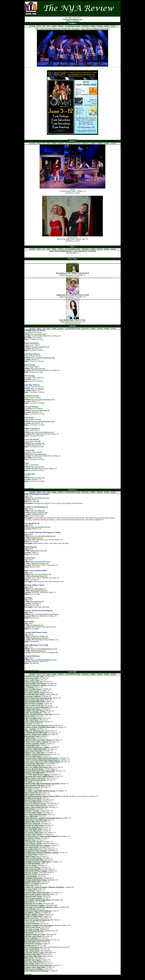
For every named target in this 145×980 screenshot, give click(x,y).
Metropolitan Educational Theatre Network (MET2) (42, 796)
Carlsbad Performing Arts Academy (37, 747)
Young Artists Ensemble (33, 869)
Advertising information (72, 139)
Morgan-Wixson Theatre (33, 800)
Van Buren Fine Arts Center (34, 676)
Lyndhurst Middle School (33, 916)
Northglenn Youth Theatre (34, 878)
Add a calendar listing (29, 488)
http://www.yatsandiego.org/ (40, 347)
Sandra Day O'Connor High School (37, 707)
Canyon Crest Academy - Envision (36, 742)
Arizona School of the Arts (34, 682)
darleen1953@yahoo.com (38, 551)
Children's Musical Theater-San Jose (37, 754)
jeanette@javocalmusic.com (39, 563)
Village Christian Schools (33, 858)
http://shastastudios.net (38, 589)
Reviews (39, 26)
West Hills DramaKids (32, 863)
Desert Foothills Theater (33, 689)
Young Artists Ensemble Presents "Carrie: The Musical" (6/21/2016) (72, 251)
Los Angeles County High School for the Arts (40, 791)
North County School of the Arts (36, 805)
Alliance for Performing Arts (34, 731)
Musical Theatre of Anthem (34, 703)
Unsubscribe (76, 21)
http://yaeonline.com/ (38, 443)
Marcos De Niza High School (34, 700)
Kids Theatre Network (32, 787)
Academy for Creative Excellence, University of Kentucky (44, 887)
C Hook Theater (30, 738)
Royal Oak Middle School (33, 829)
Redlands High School (32, 822)
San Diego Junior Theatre (33, 834)
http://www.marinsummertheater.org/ (43, 358)
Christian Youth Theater (33, 756)
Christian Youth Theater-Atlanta (36, 880)
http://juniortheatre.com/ (39, 334)
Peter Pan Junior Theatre (33, 813)
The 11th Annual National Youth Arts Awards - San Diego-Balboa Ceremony (72, 29)
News (44, 26)
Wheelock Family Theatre (33, 896)
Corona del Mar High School (34, 763)
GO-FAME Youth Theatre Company (37, 774)
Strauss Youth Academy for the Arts (37, 894)
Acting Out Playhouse (32, 923)
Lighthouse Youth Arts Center (35, 934)
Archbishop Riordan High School (36, 733)
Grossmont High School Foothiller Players (39, 776)
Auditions (93, 26)
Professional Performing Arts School (37, 940)
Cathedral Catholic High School (35, 749)
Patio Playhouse (30, 809)
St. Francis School (31, 889)
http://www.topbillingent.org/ (40, 410)
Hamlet (72, 189)
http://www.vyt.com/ (38, 467)
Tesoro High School (31, 849)
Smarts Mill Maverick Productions (36, 971)
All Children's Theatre (32, 913)
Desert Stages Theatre (67, 275)
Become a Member (28, 974)
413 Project (28, 723)
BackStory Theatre (31, 874)
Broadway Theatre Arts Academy (36, 734)
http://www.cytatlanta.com (39, 636)
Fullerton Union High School (34, 773)
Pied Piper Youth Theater (33, 936)
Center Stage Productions (33, 751)
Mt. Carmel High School (33, 802)
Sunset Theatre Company (33, 843)
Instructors (61, 26)
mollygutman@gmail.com (39, 576)
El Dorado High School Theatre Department (40, 771)
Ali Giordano (60, 273)
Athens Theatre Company (33, 898)
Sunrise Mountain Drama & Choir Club (38, 714)
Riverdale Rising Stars (32, 942)
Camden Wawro (62, 295)
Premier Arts (29, 885)
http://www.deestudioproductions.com (43, 536)
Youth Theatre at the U (32, 963)
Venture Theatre (30, 909)
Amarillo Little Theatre (33, 960)
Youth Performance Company (35, 905)
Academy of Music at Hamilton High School (40, 727)
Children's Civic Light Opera (35, 753)
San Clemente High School (34, 833)
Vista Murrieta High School (34, 860)
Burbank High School (32, 736)
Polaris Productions (31, 938)
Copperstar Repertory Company (36, 685)
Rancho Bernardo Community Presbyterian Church (42, 818)
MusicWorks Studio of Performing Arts (38, 911)
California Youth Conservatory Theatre (38, 740)
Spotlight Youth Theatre (33, 709)
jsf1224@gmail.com (37, 625)
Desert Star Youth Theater (34, 962)
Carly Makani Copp (66, 320)
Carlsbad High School (32, 745)
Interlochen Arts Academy (34, 903)
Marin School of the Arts (33, 793)
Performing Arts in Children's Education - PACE (41, 907)
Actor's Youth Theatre (32, 680)
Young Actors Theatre (32, 867)
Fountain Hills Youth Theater (35, 694)
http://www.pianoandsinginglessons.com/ (44, 649)
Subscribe (69, 21)
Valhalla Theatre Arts (32, 856)
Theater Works (30, 716)
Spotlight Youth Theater (33, 882)
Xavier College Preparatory (34, 722)
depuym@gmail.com (37, 601)
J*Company (29, 782)
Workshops (100, 26)
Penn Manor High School (33, 956)
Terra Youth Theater (32, 847)
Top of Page (32, 26)
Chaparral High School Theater (35, 683)
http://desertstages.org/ (38, 369)
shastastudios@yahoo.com (39, 591)
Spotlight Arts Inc (31, 945)
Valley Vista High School (33, 718)
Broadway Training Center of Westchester (39, 925)
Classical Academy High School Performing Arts (41, 758)
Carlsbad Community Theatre (35, 743)
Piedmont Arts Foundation (34, 969)
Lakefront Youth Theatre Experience (37, 893)
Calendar (54, 26)
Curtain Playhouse (31, 876)
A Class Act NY (30, 922)
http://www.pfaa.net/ (38, 389)
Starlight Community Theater (35, 711)
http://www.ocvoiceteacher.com (41, 574)
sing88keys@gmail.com (38, 651)
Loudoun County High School (35, 967)
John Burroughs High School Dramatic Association (42, 783)
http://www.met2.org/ (38, 478)
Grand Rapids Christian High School (37, 900)
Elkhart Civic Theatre (32, 883)
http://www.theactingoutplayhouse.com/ (44, 660)
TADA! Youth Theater (32, 949)
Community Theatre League (34, 953)
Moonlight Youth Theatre (33, 798)
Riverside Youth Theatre (33, 827)
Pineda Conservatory (32, 918)
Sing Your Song (30, 840)
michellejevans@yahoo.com (39, 638)
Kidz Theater (29, 933)
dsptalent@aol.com (36, 538)
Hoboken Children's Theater (34, 914)
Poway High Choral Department (36, 814)
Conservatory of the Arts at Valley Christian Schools (42, 762)
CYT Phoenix (29, 687)
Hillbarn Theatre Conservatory (35, 778)
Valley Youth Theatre (67, 322)
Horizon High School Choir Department (38, 698)
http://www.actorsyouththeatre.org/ (42, 432)
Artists (48, 26)
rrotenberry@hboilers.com (39, 512)
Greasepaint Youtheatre (33, 696)
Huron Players (30, 902)
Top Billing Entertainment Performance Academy (42, 853)
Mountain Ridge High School (34, 702)
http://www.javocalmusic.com (41, 561)
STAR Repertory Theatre (33, 842)
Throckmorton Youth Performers (36, 851)
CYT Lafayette (30, 891)
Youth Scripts (85, 26)
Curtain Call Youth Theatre (34, 769)
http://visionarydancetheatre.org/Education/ (45, 614)
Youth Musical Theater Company (36, 871)
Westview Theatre (31, 865)
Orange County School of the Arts (36, 807)
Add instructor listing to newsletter (31, 670)
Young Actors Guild (31, 678)
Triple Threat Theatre (32, 951)
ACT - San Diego (30, 729)
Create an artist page (73, 263)
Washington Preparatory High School (37, 862)
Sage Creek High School (33, 831)
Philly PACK (29, 958)
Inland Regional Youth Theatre (35, 780)
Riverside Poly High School (34, 825)
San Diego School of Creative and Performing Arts (42, 836)
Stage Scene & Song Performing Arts (37, 920)
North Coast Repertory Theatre (35, 803)
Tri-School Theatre (31, 854)
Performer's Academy (32, 811)
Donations (107, 26)
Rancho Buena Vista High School (36, 820)
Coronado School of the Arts (34, 765)
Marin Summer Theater (33, 794)
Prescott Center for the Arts (34, 705)
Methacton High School (33, 954)
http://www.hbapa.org (38, 511)
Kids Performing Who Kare (34, 931)
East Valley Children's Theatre (35, 693)
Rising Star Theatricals (32, 823)
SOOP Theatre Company (33, 943)
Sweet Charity (72, 237)
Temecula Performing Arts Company (37, 845)
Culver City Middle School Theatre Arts (38, 767)
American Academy (31, 873)
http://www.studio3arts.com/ (40, 498)
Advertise (113, 26)
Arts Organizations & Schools (73, 26)
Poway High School (31, 816)
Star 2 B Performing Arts (33, 947)
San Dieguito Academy (32, 838)
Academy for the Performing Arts (36, 725)
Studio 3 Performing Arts (33, 713)
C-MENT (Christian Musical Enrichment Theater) (42, 760)
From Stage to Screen (32, 929)
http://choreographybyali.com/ (41, 527)
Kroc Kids (28, 789)
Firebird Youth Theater (33, 927)
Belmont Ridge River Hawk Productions (38, 965)
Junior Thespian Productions (34, 785)
